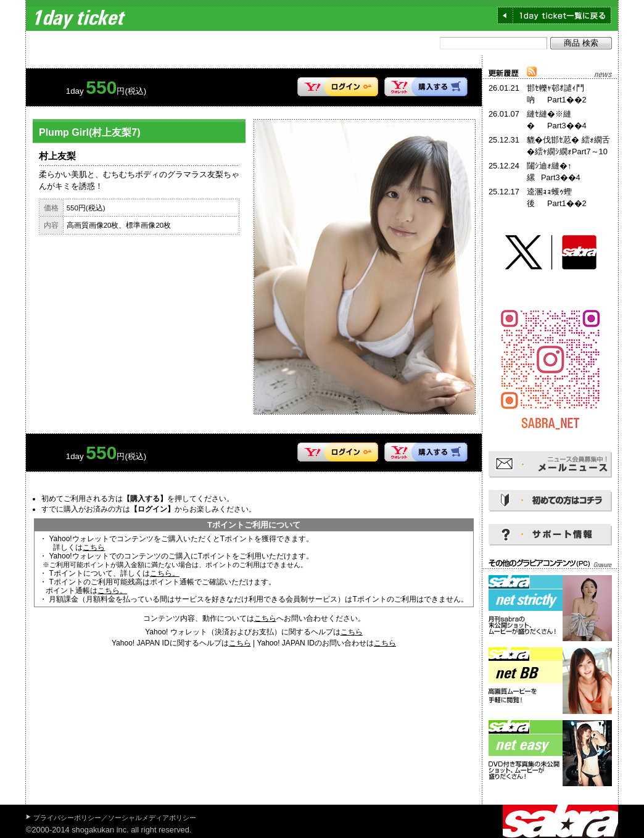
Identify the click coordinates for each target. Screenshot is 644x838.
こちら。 (165, 573)
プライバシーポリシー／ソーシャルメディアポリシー (115, 818)
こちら (94, 547)
